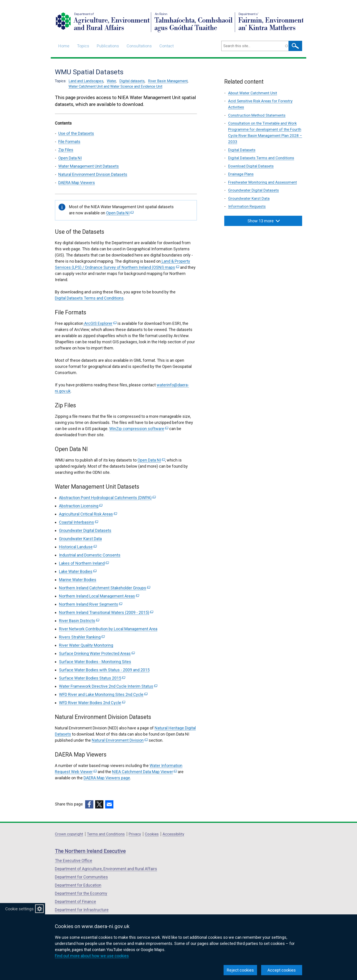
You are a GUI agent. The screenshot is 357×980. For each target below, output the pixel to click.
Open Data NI (120, 213)
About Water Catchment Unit (253, 93)
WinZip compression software (139, 429)
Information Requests (247, 206)
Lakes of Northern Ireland (84, 563)
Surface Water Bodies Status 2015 (92, 678)
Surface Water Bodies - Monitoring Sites (95, 662)
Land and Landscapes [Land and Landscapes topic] (86, 81)
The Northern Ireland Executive (90, 851)
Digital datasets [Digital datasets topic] (132, 81)
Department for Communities (81, 877)
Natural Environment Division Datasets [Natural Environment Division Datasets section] (93, 174)
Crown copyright (69, 834)
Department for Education (78, 885)
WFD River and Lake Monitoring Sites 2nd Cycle (103, 694)
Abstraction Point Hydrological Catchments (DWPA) (107, 498)
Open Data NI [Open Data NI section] (70, 158)
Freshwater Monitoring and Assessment (263, 182)
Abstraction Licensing (81, 506)
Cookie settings (19, 909)
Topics (83, 46)
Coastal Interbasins (79, 522)
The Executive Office (74, 861)
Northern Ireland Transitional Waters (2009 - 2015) (106, 612)
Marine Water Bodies (78, 580)
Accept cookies (282, 970)
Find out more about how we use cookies (92, 956)
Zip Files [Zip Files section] (66, 150)
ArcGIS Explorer (100, 323)
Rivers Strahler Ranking (82, 637)
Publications (108, 46)
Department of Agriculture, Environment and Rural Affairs (106, 869)
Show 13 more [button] (264, 221)
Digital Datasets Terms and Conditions (89, 298)
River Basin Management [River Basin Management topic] (168, 81)
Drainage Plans (241, 174)
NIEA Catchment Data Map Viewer (145, 772)
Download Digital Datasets (251, 166)
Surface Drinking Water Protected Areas (97, 653)
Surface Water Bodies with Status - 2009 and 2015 (104, 670)
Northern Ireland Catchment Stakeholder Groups (105, 588)
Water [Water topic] (111, 81)
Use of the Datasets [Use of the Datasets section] (76, 133)
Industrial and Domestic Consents (90, 555)
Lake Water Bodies (78, 571)
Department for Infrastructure (82, 910)
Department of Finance (75, 902)
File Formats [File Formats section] (69, 142)
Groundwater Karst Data (80, 539)
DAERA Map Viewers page (107, 778)
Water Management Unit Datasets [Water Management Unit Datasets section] (89, 166)
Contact (167, 46)
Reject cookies (240, 970)
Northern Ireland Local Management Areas (99, 596)
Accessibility (173, 834)
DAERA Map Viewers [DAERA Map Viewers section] (77, 183)
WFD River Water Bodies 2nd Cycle (92, 703)
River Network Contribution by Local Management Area (108, 629)
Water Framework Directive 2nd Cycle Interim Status (108, 686)
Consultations (139, 46)
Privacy (135, 834)
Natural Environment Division (120, 740)
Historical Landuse (78, 547)
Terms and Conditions (106, 834)
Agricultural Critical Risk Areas (88, 514)
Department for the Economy (81, 893)
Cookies (152, 834)
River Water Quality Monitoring (86, 645)
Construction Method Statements (257, 115)
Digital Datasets (242, 150)
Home (64, 46)
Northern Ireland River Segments (91, 604)
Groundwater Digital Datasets (85, 530)
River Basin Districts (79, 621)
